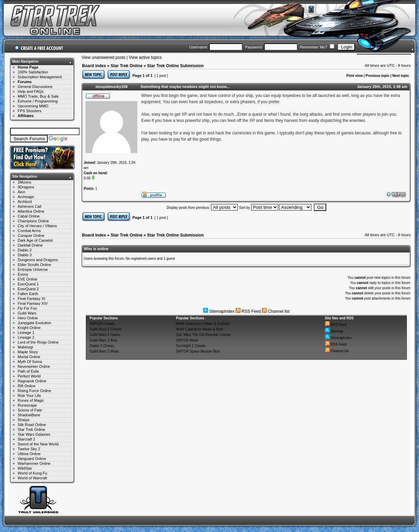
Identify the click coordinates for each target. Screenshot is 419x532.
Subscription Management (40, 77)
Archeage (26, 197)
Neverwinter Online (34, 366)
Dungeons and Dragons (38, 260)
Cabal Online (29, 216)
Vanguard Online (32, 459)
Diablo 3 (25, 255)
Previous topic (378, 76)
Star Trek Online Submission (175, 66)
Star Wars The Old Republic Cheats (203, 335)
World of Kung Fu (32, 473)
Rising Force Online (34, 391)
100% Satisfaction (33, 72)
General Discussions (35, 87)
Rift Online (26, 386)
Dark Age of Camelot (35, 240)
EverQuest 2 (28, 289)
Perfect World (29, 376)
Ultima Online (29, 454)
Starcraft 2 (26, 439)
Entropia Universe (33, 269)
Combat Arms (29, 231)
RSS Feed (248, 311)
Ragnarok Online (32, 381)
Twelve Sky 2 (29, 449)
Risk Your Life (29, 396)
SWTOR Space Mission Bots (198, 351)
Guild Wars (27, 313)
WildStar (25, 468)
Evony (23, 274)
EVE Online (28, 279)
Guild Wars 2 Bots (103, 340)
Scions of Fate (30, 410)
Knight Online (29, 328)
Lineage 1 (26, 332)
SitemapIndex (219, 311)
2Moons (24, 182)
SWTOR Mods (187, 340)
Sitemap (334, 331)
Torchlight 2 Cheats (191, 346)
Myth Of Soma (30, 362)
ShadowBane (29, 415)
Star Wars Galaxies (34, 434)
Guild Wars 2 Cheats (106, 329)
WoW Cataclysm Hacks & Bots (200, 329)
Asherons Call (29, 206)
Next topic (401, 76)
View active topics (145, 57)
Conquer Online (31, 236)
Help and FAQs (31, 91)
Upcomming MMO (33, 106)
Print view (354, 76)
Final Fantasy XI (31, 299)
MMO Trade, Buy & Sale (38, 96)
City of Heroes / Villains (37, 226)
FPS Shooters (29, 111)
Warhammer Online (34, 463)
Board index (94, 66)
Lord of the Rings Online (38, 342)
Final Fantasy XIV (33, 303)
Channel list (276, 311)
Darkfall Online (30, 245)
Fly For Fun (27, 308)
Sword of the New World (38, 444)
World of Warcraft (32, 478)
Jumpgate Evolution (34, 323)
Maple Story (28, 352)
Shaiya (24, 420)
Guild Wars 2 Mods (104, 351)
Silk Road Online (32, 425)
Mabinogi (25, 347)
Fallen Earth (28, 294)
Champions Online (33, 221)
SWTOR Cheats (102, 324)
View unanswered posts (104, 57)
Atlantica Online (31, 211)
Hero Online (28, 318)
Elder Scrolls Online (34, 265)
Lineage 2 (26, 337)
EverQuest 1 (28, 284)
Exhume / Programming (38, 101)
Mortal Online (29, 357)
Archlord (25, 202)
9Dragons (26, 187)
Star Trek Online (31, 429)
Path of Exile (28, 371)
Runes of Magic (31, 400)
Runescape (27, 405)
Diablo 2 (25, 250)
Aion (21, 192)
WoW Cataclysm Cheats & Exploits (203, 324)
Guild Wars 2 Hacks (105, 335)
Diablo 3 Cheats (102, 346)
